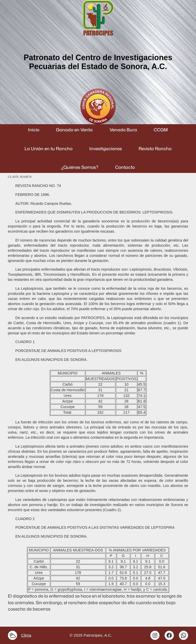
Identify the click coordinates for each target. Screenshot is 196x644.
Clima (26, 635)
